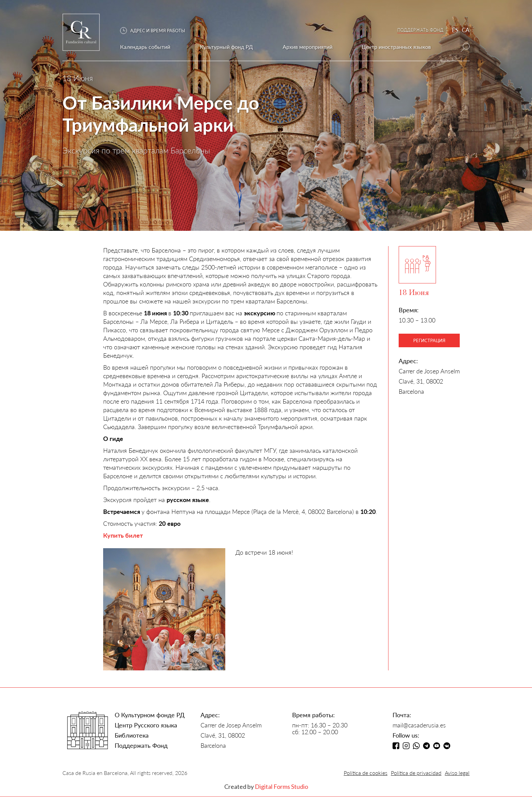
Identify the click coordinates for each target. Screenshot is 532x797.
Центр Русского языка (146, 725)
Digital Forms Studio (281, 786)
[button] (156, 31)
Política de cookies (366, 773)
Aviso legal (457, 773)
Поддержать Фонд (141, 745)
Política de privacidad (416, 773)
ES (455, 30)
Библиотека (132, 735)
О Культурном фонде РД (150, 715)
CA (466, 30)
